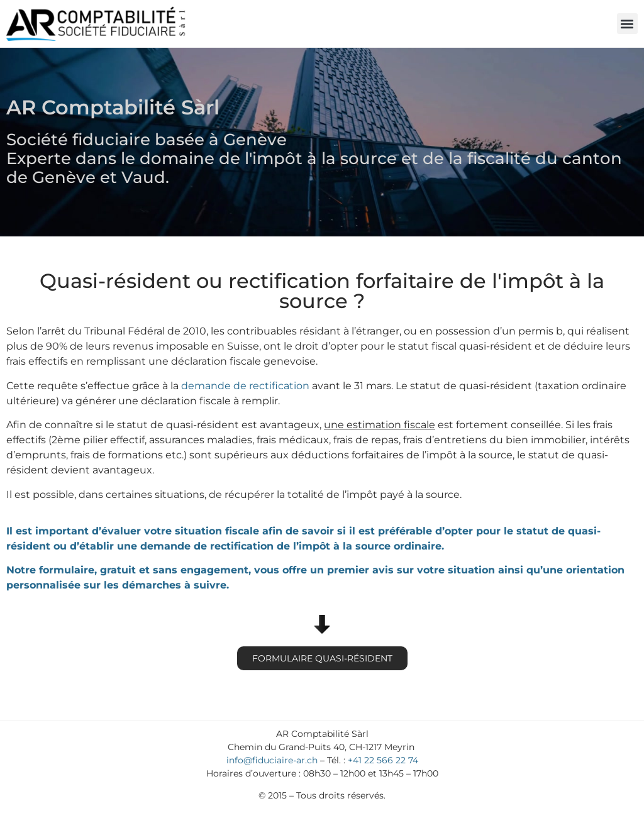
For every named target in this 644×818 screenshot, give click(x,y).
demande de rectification (245, 386)
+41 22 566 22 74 (383, 760)
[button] (627, 24)
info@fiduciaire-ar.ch (272, 760)
